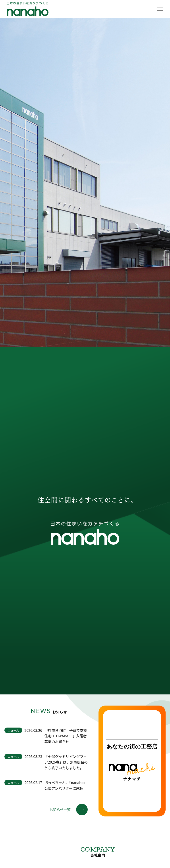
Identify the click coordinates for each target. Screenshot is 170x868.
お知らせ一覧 (69, 810)
